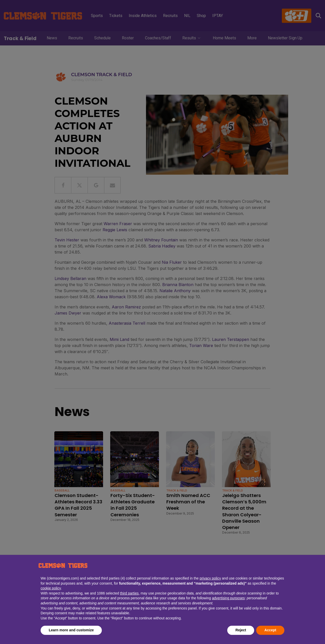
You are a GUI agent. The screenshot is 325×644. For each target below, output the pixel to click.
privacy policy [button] (210, 578)
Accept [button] (270, 630)
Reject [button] (241, 630)
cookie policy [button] (51, 588)
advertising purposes (228, 598)
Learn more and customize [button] (71, 630)
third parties (129, 593)
